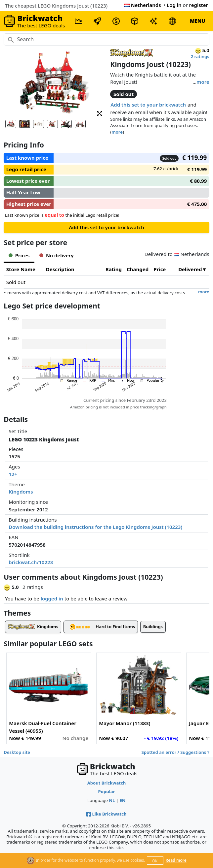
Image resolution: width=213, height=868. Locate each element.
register (199, 5)
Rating (114, 269)
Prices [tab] (19, 255)
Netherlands (143, 5)
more (203, 82)
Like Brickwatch (106, 814)
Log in (174, 5)
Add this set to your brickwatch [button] (148, 105)
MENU (198, 21)
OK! (155, 861)
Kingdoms (21, 492)
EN (122, 800)
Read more (176, 860)
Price (160, 269)
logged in (52, 598)
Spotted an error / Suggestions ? (175, 752)
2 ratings (200, 56)
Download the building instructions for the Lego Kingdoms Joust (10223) (95, 527)
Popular (107, 791)
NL (112, 800)
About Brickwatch (107, 783)
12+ (13, 474)
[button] (100, 113)
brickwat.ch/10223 (31, 562)
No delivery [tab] (56, 255)
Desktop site (17, 752)
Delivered (190, 269)
